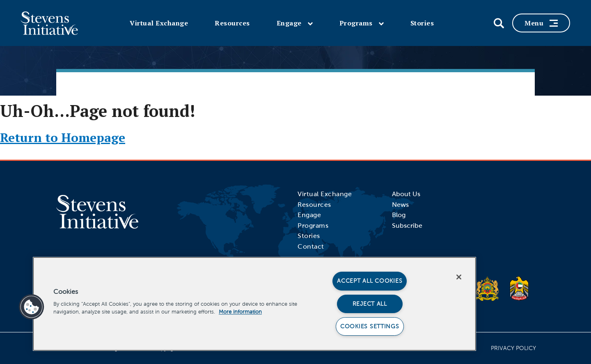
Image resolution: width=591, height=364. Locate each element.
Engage (295, 23)
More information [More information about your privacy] (240, 312)
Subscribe (407, 225)
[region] (254, 304)
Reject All (370, 304)
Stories (422, 23)
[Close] (459, 277)
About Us (406, 194)
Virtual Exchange (159, 23)
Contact (311, 246)
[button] (32, 307)
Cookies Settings (370, 326)
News (400, 205)
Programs (362, 23)
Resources (232, 23)
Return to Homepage (63, 137)
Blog (399, 215)
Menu (541, 23)
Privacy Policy (513, 348)
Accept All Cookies (370, 281)
